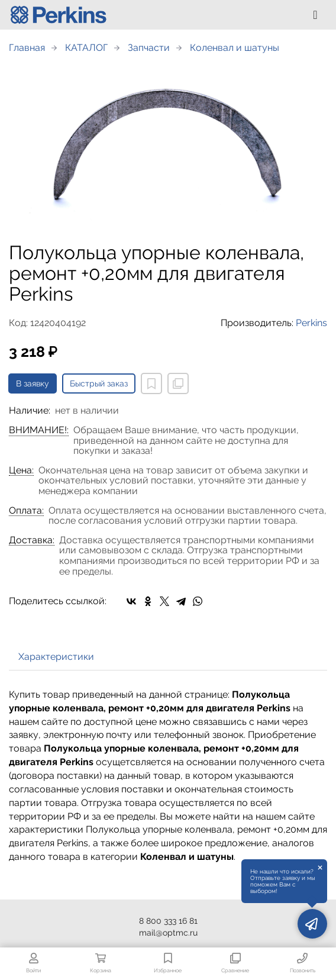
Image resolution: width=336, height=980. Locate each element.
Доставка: (32, 540)
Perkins (311, 323)
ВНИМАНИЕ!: (39, 430)
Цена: (21, 470)
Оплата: (26, 511)
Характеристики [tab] (56, 657)
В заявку (33, 383)
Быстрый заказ (99, 383)
